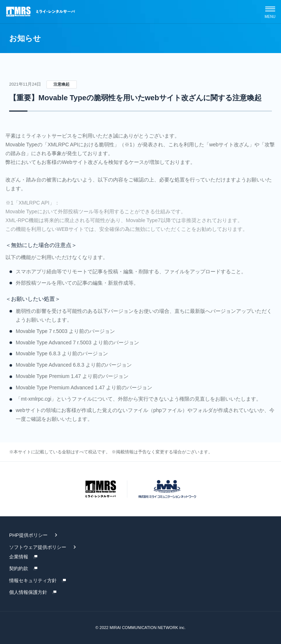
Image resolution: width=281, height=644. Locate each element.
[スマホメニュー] (270, 12)
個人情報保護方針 (28, 592)
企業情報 (19, 557)
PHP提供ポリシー (28, 535)
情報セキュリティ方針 (33, 581)
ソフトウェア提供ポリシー (38, 547)
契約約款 (19, 568)
